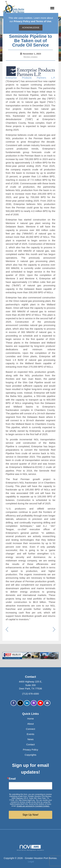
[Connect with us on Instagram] (34, 703)
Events (31, 734)
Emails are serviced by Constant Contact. (33, 806)
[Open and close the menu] (41, 8)
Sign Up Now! (31, 815)
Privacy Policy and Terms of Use (32, 21)
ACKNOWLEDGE (31, 28)
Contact (31, 744)
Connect (31, 729)
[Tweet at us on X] (20, 703)
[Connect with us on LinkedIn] (27, 703)
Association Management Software (30, 848)
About (30, 724)
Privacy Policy (30, 750)
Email (12, 779)
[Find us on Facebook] (14, 703)
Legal (31, 861)
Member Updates (31, 57)
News (31, 739)
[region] (54, 630)
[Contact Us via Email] (47, 703)
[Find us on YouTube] (40, 703)
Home (30, 719)
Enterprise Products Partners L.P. (30, 78)
